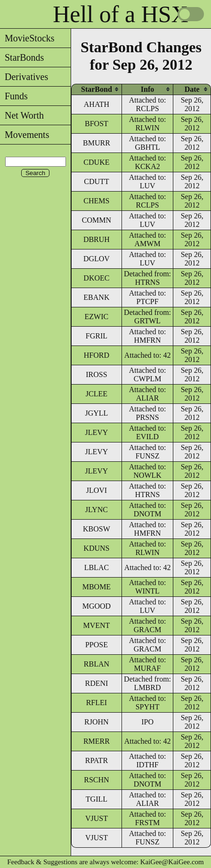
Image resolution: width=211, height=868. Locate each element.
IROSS (96, 374)
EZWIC (97, 317)
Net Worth (22, 115)
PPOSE (97, 645)
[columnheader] (97, 89)
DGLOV (97, 259)
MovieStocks (27, 38)
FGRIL (97, 336)
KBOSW (97, 529)
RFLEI (97, 703)
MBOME (97, 587)
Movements (24, 135)
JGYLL (96, 413)
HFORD (97, 355)
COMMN (97, 220)
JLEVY (96, 432)
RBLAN (97, 664)
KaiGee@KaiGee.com (172, 862)
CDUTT (96, 181)
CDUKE (96, 162)
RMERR (97, 741)
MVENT (96, 625)
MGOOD (97, 606)
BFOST (97, 124)
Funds (14, 96)
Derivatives (24, 77)
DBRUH (97, 239)
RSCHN (96, 780)
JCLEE (97, 394)
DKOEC (96, 278)
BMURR (97, 143)
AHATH (97, 104)
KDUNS (96, 548)
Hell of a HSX (120, 14)
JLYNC (97, 510)
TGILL (97, 799)
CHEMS (96, 201)
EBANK (96, 297)
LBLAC (97, 567)
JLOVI (97, 490)
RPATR (97, 760)
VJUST (97, 818)
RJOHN (97, 722)
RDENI (96, 683)
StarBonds (22, 57)
